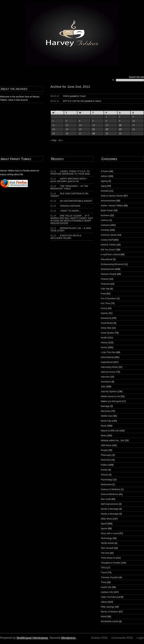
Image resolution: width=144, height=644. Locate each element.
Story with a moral (110, 533)
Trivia (103, 582)
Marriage (105, 406)
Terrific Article (107, 543)
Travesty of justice (110, 577)
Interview (105, 377)
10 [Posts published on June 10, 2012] (134, 121)
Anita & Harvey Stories (112, 196)
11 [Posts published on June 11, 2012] (54, 125)
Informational (107, 357)
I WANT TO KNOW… (66, 211)
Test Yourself (107, 548)
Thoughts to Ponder (111, 563)
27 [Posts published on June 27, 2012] (80, 134)
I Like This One (108, 352)
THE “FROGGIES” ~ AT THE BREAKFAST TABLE (69, 187)
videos (98, 101)
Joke (103, 387)
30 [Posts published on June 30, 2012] (120, 134)
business (105, 215)
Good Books (107, 323)
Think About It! (108, 558)
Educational (107, 259)
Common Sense (109, 235)
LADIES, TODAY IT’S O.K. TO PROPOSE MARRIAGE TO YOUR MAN (70, 173)
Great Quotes (107, 333)
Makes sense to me (110, 396)
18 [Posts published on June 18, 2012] (54, 129)
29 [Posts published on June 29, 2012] (107, 134)
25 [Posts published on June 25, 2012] (54, 134)
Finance (105, 279)
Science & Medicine (111, 489)
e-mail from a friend (110, 254)
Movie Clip (106, 421)
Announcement (108, 201)
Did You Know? (108, 250)
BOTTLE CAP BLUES (74, 101)
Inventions (106, 382)
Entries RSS (99, 638)
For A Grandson (109, 298)
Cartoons (105, 225)
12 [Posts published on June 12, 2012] (67, 125)
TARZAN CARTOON (65, 206)
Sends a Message (110, 514)
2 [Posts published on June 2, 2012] (120, 117)
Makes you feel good (111, 401)
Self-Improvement (110, 504)
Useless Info (107, 592)
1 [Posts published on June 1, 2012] (106, 117)
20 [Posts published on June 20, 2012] (80, 129)
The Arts (105, 553)
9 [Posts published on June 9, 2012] (120, 121)
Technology (106, 538)
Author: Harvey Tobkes (112, 206)
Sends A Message (110, 509)
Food (103, 294)
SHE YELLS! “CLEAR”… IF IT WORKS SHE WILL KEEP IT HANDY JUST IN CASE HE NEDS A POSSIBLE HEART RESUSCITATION (72, 219)
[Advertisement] (9, 236)
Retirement (106, 484)
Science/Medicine (110, 494)
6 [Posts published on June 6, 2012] (80, 121)
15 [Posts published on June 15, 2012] (107, 125)
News (104, 435)
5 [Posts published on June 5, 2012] (66, 121)
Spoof (104, 524)
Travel (83, 96)
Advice (104, 176)
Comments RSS (122, 638)
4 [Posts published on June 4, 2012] (53, 121)
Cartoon (105, 220)
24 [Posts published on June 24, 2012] (134, 129)
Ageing (104, 181)
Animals (105, 191)
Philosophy (106, 455)
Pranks (104, 470)
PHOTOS (105, 460)
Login (140, 638)
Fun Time (105, 303)
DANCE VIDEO (108, 245)
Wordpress (68, 638)
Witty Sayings (108, 607)
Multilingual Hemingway (32, 638)
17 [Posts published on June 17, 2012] (134, 125)
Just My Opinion (109, 391)
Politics (104, 465)
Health (104, 338)
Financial (105, 284)
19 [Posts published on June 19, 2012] (67, 129)
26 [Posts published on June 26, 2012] (67, 134)
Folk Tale (105, 289)
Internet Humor (108, 372)
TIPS (103, 568)
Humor (104, 347)
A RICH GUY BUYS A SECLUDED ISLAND (66, 237)
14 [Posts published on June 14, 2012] (94, 125)
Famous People (109, 274)
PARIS (66, 96)
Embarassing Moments (112, 264)
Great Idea (106, 328)
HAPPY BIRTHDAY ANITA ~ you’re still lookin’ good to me (69, 180)
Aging (104, 186)
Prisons (105, 475)
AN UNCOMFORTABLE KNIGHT (71, 201)
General (105, 318)
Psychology (106, 480)
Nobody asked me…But (113, 440)
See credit (106, 499)
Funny (104, 308)
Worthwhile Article (110, 621)
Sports (104, 528)
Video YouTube (108, 597)
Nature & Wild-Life (110, 431)
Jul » (61, 140)
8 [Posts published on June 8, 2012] (106, 121)
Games (104, 313)
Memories (106, 411)
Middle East (107, 416)
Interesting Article (109, 367)
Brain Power (107, 210)
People (104, 450)
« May (53, 140)
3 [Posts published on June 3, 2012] (133, 117)
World (104, 617)
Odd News (106, 445)
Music (104, 426)
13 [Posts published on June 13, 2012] (80, 125)
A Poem (105, 171)
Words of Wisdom (110, 612)
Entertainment (108, 269)
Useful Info (106, 587)
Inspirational (107, 362)
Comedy (105, 230)
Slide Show (106, 519)
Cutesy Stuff (107, 240)
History (104, 343)
